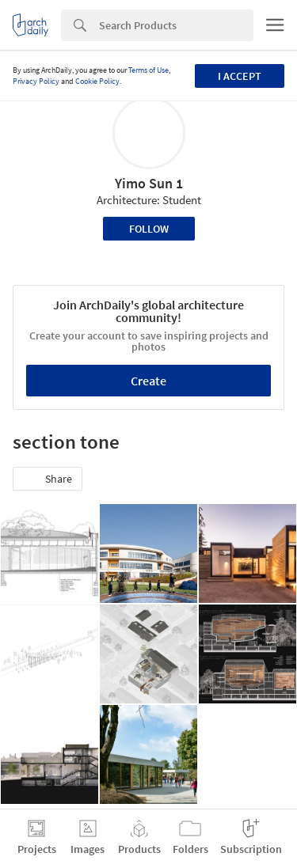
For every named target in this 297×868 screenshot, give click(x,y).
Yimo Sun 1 (149, 183)
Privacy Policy (36, 81)
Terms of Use (148, 70)
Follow (149, 229)
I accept (240, 76)
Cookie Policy (97, 81)
